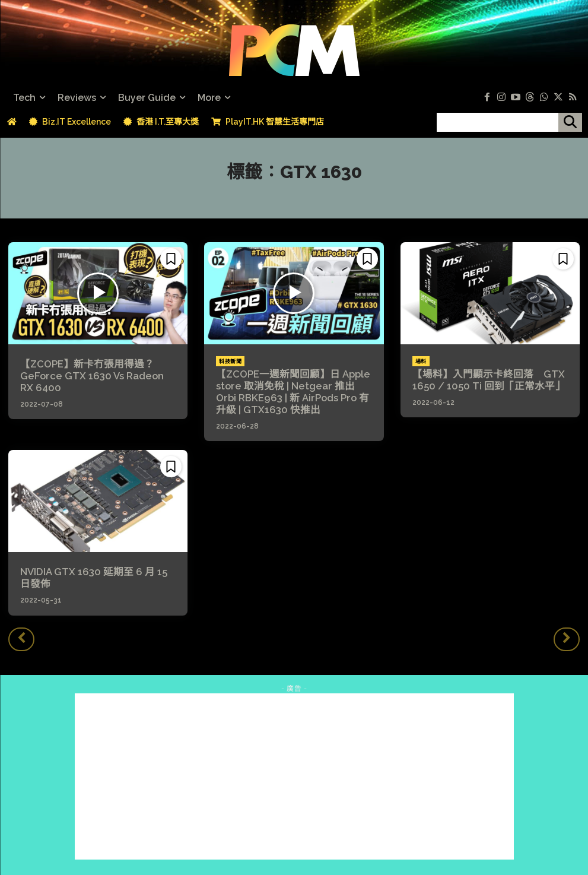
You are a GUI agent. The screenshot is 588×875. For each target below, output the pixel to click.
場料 (421, 362)
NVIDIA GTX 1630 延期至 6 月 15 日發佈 (96, 576)
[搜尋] (570, 122)
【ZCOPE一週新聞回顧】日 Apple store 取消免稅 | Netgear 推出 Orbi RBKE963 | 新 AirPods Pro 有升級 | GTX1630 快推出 (293, 391)
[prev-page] (21, 636)
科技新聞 (230, 362)
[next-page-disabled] (567, 636)
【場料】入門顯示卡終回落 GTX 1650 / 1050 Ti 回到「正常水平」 (484, 380)
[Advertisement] (294, 774)
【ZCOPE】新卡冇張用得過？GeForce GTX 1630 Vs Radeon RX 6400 (96, 375)
